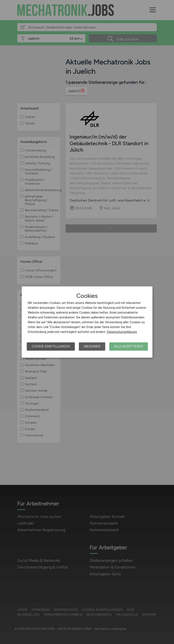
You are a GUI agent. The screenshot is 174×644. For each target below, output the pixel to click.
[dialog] (87, 322)
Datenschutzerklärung (122, 332)
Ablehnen (92, 346)
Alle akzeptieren (129, 346)
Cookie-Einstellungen (51, 346)
